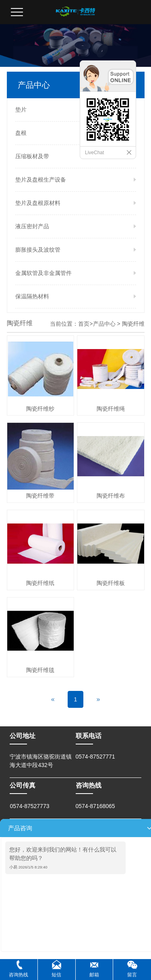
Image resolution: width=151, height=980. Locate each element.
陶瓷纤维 (133, 324)
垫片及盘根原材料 (38, 203)
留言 (132, 975)
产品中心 (104, 324)
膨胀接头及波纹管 (38, 250)
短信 (56, 975)
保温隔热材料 (32, 296)
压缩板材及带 (32, 156)
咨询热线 (19, 975)
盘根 (21, 133)
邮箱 (94, 975)
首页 (84, 324)
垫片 (21, 110)
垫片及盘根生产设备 (41, 180)
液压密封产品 (32, 226)
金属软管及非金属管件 (43, 273)
